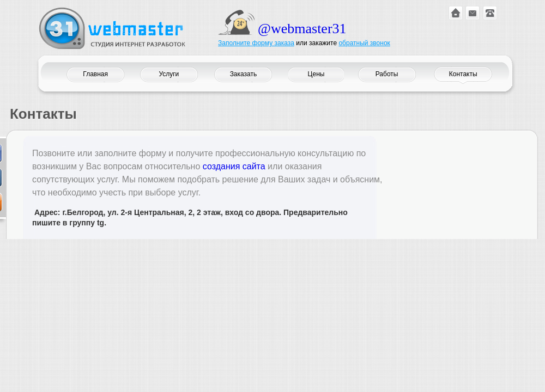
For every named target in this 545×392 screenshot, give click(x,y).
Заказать (244, 74)
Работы (387, 74)
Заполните (235, 43)
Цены (316, 74)
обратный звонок (364, 43)
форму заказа (273, 43)
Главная (95, 74)
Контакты (463, 74)
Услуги (169, 74)
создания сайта (234, 166)
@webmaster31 (302, 29)
